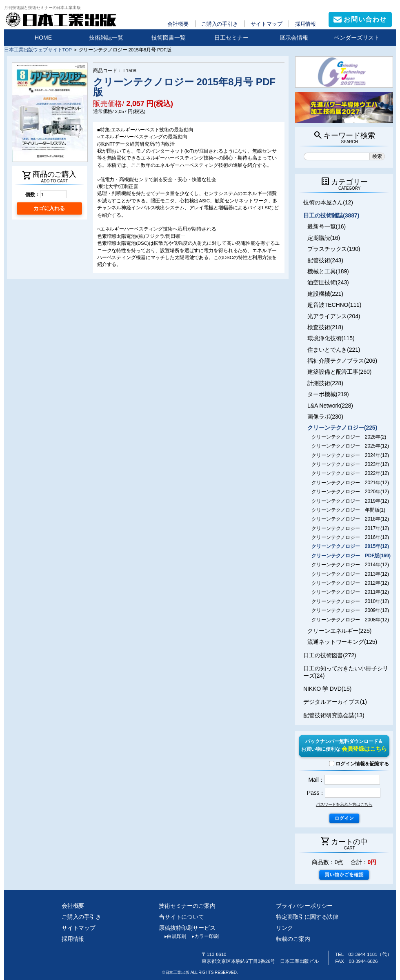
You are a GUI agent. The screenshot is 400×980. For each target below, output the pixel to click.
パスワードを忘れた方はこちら (344, 804)
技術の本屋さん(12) (328, 202)
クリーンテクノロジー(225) (342, 428)
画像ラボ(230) (325, 417)
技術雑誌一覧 (106, 38)
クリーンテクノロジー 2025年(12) (350, 446)
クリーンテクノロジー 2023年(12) (350, 464)
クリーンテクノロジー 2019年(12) (350, 501)
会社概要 (178, 24)
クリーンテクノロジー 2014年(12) (350, 565)
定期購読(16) (324, 238)
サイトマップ (266, 24)
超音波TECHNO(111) (334, 305)
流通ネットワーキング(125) (342, 642)
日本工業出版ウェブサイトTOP (38, 50)
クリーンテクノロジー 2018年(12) (350, 519)
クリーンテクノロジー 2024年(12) (350, 455)
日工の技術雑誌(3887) (331, 215)
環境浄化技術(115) (331, 338)
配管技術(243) (325, 260)
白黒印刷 (172, 936)
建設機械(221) (325, 294)
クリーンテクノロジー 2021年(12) (350, 483)
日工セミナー (231, 38)
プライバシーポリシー (304, 906)
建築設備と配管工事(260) (339, 372)
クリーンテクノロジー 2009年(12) (350, 610)
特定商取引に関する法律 (307, 917)
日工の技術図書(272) (330, 655)
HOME (43, 38)
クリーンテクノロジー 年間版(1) (348, 510)
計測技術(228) (325, 383)
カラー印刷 (202, 936)
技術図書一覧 (169, 38)
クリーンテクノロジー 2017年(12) (350, 528)
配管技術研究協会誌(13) (334, 715)
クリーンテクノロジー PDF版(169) (351, 556)
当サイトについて (181, 917)
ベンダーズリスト (357, 38)
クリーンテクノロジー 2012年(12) (350, 583)
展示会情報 (294, 38)
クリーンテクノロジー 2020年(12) (350, 492)
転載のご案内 (293, 939)
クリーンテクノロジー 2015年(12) (350, 546)
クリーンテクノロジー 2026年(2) (349, 437)
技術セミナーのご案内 (187, 906)
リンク (284, 928)
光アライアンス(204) (334, 316)
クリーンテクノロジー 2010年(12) (350, 601)
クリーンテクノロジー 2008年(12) (350, 620)
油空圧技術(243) (328, 282)
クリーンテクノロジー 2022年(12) (350, 473)
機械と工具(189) (328, 271)
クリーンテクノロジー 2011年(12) (350, 592)
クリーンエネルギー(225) (339, 631)
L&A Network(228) (330, 406)
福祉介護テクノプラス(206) (342, 361)
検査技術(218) (325, 327)
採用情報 (306, 24)
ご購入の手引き (220, 24)
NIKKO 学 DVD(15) (327, 689)
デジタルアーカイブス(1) (335, 702)
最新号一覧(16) (327, 226)
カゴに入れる (49, 208)
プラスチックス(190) (334, 249)
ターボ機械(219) (328, 394)
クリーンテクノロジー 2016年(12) (350, 537)
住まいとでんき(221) (334, 350)
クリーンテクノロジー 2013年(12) (350, 574)
